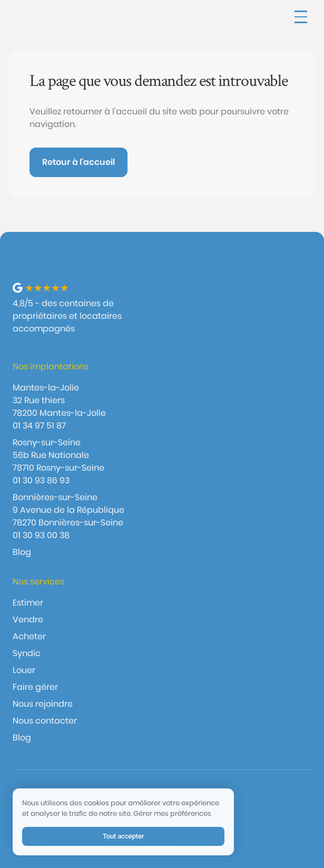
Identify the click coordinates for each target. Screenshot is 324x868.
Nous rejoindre (43, 704)
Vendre (28, 620)
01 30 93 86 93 (41, 480)
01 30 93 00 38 (41, 535)
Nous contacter (45, 721)
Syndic (27, 653)
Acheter (29, 636)
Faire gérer (35, 687)
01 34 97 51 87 (39, 426)
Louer (24, 670)
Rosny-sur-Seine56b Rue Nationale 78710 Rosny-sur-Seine (58, 455)
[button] (301, 17)
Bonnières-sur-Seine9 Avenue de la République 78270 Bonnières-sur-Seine (68, 510)
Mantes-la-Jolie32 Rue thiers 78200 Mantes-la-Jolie (59, 400)
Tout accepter (123, 836)
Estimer (28, 603)
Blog (22, 552)
